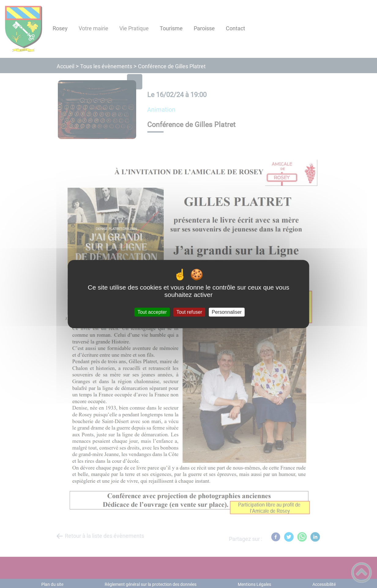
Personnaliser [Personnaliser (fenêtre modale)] (227, 312)
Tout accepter (152, 312)
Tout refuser (189, 312)
